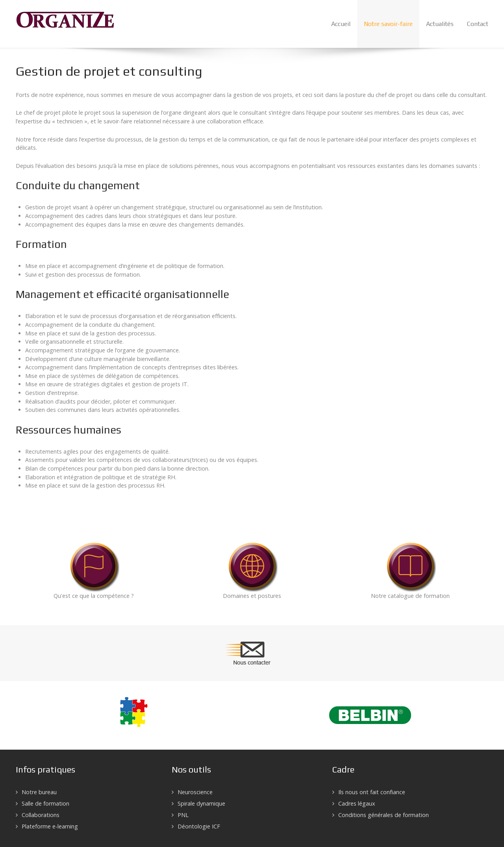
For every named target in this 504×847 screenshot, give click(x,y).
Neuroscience (195, 792)
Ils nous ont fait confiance (372, 792)
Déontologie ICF (199, 826)
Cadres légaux (357, 803)
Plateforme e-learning (50, 826)
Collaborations (41, 815)
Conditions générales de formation (384, 815)
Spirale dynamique (201, 803)
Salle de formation (45, 803)
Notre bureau (39, 792)
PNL (183, 815)
